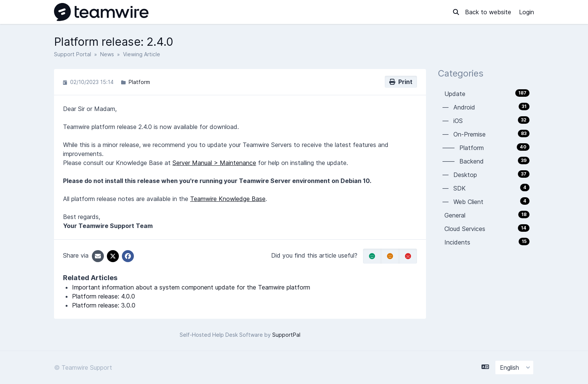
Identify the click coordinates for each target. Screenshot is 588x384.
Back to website (489, 12)
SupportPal (286, 335)
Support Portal (73, 54)
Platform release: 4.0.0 (103, 296)
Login (526, 12)
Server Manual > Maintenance (214, 163)
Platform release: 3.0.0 (104, 305)
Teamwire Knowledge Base (228, 199)
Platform (139, 82)
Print (401, 82)
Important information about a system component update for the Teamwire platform (191, 287)
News (107, 54)
